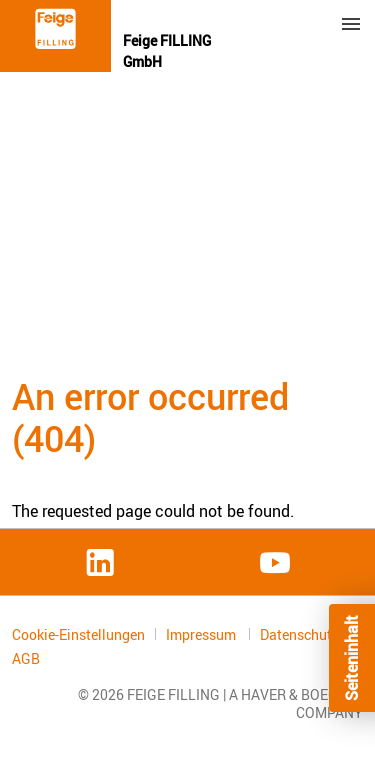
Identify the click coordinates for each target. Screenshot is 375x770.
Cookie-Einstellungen (78, 634)
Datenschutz (301, 634)
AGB (26, 659)
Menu (351, 24)
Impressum (202, 634)
